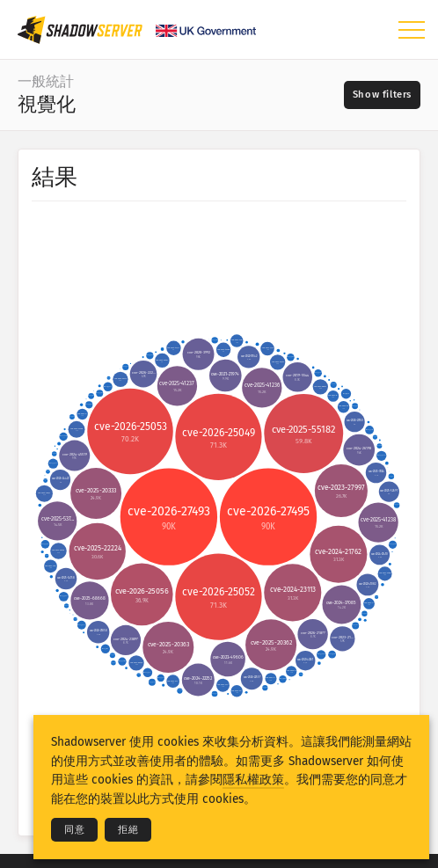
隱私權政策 (253, 780)
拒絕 (128, 830)
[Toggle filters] (382, 95)
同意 (74, 830)
